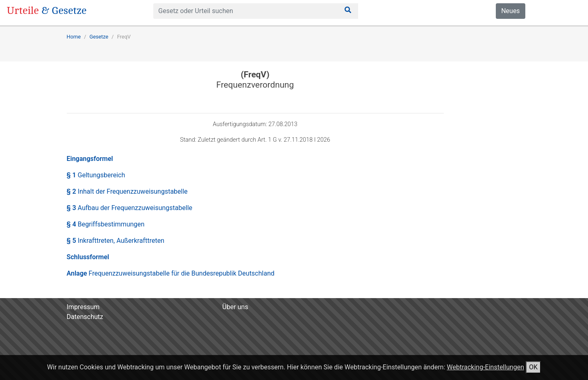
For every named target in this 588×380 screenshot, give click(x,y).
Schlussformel (88, 257)
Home (74, 37)
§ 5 (116, 241)
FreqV (124, 37)
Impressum (83, 307)
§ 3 (130, 208)
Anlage (171, 273)
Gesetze (99, 37)
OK (533, 367)
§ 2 (127, 191)
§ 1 (96, 175)
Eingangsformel (90, 159)
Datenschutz (85, 317)
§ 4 (106, 224)
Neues (510, 11)
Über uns (235, 307)
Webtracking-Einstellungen (485, 367)
